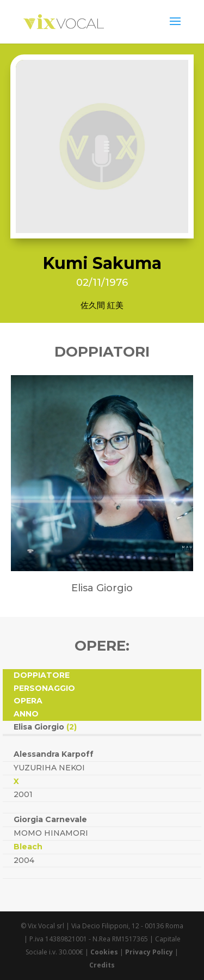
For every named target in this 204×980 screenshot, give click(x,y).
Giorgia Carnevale (50, 819)
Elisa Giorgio (45, 727)
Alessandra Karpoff (54, 754)
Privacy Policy (149, 952)
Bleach (28, 847)
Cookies (104, 952)
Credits (102, 965)
